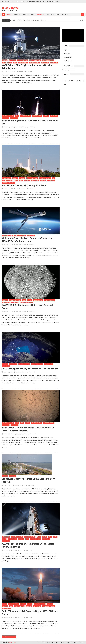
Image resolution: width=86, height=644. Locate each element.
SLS (27, 539)
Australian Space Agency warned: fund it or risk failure (30, 369)
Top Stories (54, 62)
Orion (4, 539)
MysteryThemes (12, 642)
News (15, 62)
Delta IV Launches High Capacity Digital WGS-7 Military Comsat (30, 613)
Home (17, 2)
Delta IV (23, 604)
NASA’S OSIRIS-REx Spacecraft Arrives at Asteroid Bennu (27, 306)
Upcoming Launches (31, 2)
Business (5, 364)
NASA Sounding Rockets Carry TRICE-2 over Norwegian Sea (30, 122)
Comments (68, 57)
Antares (5, 476)
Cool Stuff (46, 2)
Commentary (13, 364)
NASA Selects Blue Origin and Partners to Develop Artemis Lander (29, 20)
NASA (10, 62)
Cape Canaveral (7, 178)
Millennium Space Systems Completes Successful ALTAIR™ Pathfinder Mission (27, 239)
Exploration (6, 537)
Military (5, 606)
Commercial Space (23, 60)
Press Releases (23, 62)
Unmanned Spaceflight (8, 183)
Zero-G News (10, 8)
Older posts (7, 637)
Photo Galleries (19, 606)
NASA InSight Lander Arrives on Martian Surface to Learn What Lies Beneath (28, 429)
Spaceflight (45, 62)
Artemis (5, 60)
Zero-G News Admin (18, 72)
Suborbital (5, 118)
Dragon (15, 178)
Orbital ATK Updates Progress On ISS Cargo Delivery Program (28, 480)
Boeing (4, 604)
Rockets (46, 116)
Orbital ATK (12, 476)
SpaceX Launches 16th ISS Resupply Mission (24, 185)
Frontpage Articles (35, 60)
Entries (67, 54)
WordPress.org (68, 61)
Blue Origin (12, 60)
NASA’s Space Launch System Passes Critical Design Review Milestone (28, 545)
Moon (4, 62)
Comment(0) (29, 72)
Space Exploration (35, 62)
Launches (9, 180)
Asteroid (5, 300)
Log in (65, 50)
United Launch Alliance (48, 606)
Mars (17, 423)
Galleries (22, 2)
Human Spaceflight (48, 60)
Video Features (6, 608)
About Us (57, 2)
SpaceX (43, 180)
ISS (54, 178)
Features (39, 2)
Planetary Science (25, 116)
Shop (52, 2)
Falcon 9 (22, 178)
